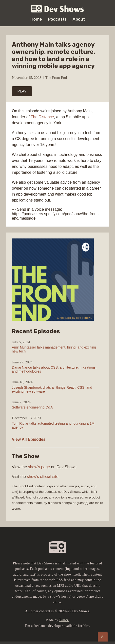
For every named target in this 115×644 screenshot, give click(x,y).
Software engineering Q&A (32, 407)
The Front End (56, 78)
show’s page (39, 467)
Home (36, 19)
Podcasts (57, 19)
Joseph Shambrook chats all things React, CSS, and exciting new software (52, 389)
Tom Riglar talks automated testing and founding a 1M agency (53, 425)
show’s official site (43, 477)
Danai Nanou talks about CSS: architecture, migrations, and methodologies (54, 369)
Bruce (64, 620)
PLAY (22, 91)
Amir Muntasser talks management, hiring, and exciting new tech (54, 349)
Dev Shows (57, 9)
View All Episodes (29, 439)
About (79, 19)
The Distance (42, 117)
